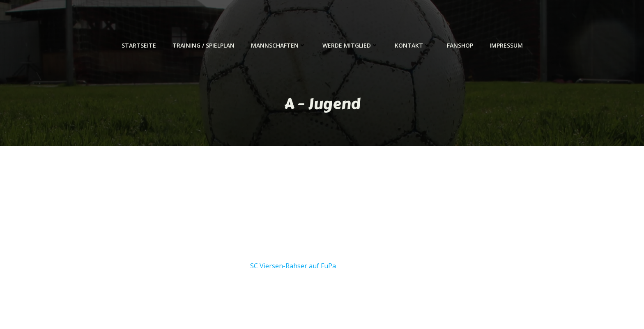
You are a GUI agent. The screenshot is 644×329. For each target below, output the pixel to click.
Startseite (139, 45)
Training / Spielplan (204, 45)
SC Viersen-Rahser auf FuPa (293, 266)
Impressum (506, 45)
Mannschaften (278, 45)
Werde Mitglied (350, 45)
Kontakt (413, 45)
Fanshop (460, 45)
